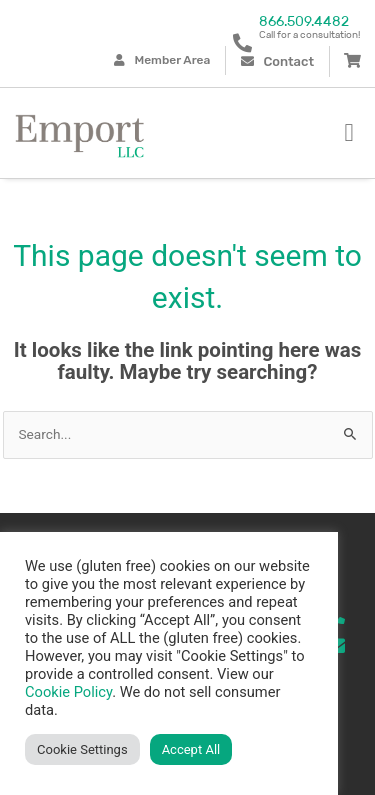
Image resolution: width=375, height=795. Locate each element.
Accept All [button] (191, 749)
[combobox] (188, 435)
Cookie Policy (68, 692)
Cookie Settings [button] (82, 749)
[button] (349, 133)
